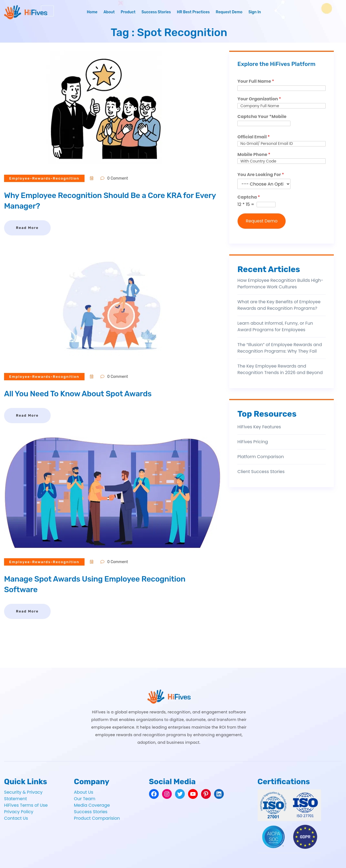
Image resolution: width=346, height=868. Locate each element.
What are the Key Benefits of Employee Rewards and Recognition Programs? (279, 305)
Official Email (253, 137)
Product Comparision (97, 818)
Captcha (249, 197)
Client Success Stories (261, 472)
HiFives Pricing (253, 442)
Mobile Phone (254, 155)
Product (128, 12)
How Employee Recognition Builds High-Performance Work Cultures (280, 284)
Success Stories (156, 12)
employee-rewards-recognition (45, 178)
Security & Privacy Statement (23, 795)
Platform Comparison (261, 457)
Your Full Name (256, 82)
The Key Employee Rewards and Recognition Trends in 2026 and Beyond (280, 369)
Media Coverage (92, 805)
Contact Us (16, 818)
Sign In (255, 12)
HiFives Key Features (259, 427)
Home (92, 12)
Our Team (85, 799)
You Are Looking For (261, 175)
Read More (27, 228)
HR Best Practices (193, 12)
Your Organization (259, 99)
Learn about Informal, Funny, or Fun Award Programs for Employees (275, 326)
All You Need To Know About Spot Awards (82, 394)
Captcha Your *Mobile (262, 117)
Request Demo (229, 12)
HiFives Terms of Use (26, 805)
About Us (84, 792)
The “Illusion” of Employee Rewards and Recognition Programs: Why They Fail (280, 348)
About (109, 12)
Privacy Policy (19, 812)
